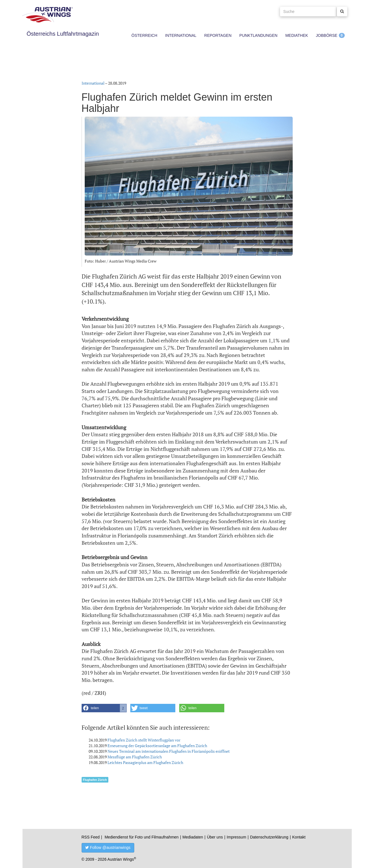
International (181, 35)
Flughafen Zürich (95, 780)
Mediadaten (193, 837)
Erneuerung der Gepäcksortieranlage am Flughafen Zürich (157, 746)
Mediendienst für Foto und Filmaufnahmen (142, 837)
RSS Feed (91, 837)
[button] (104, 708)
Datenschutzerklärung (269, 837)
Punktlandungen (258, 35)
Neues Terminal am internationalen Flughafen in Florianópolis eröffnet (169, 751)
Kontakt (299, 837)
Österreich (144, 35)
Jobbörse (327, 35)
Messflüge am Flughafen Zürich (135, 757)
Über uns (215, 837)
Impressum (237, 837)
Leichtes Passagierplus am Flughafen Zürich (145, 762)
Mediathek (297, 35)
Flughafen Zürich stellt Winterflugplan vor (144, 740)
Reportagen (218, 35)
